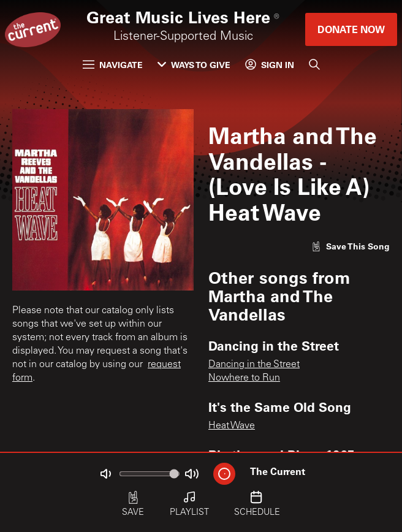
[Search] (314, 64)
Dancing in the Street (254, 365)
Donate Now (351, 29)
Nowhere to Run (244, 378)
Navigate (113, 65)
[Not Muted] (105, 474)
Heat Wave (232, 426)
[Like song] (351, 246)
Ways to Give (194, 65)
